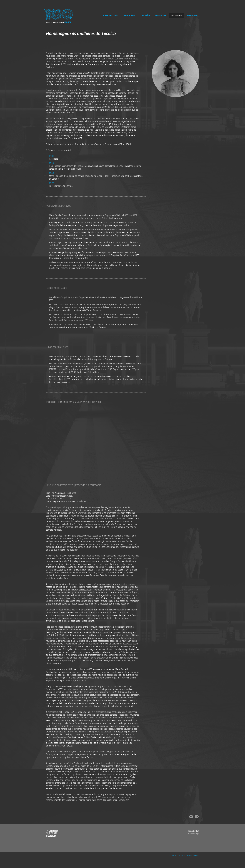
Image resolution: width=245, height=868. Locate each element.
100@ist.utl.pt (193, 834)
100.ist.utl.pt (194, 831)
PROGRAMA (129, 16)
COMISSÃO (145, 16)
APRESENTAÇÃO (111, 16)
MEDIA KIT (192, 16)
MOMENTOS (160, 16)
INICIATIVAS (177, 16)
